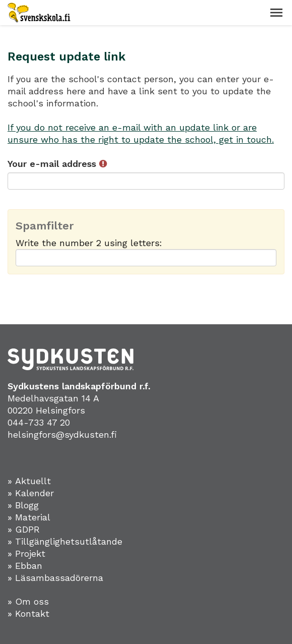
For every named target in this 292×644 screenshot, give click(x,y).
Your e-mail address (57, 164)
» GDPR (24, 529)
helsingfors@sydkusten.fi (62, 434)
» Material (29, 517)
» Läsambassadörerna (55, 578)
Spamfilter (45, 226)
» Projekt (26, 553)
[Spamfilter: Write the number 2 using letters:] (146, 258)
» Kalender (31, 493)
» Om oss (28, 601)
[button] (276, 13)
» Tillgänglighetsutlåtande (65, 541)
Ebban (29, 566)
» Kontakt (28, 613)
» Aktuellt (29, 481)
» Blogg (23, 505)
